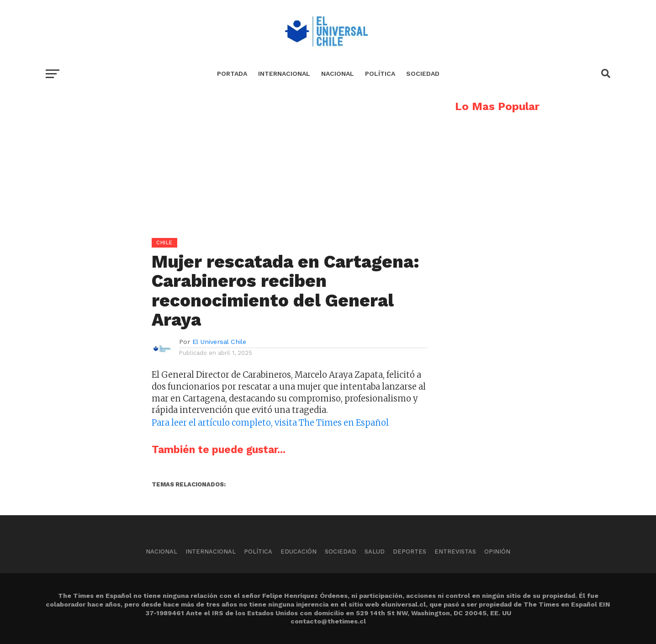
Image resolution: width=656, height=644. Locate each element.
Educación (299, 552)
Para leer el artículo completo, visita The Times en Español (270, 423)
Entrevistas (455, 552)
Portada (232, 74)
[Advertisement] (237, 165)
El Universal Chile (219, 342)
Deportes (410, 552)
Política (380, 74)
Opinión (497, 552)
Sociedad (423, 74)
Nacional (338, 74)
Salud (375, 552)
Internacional (284, 74)
